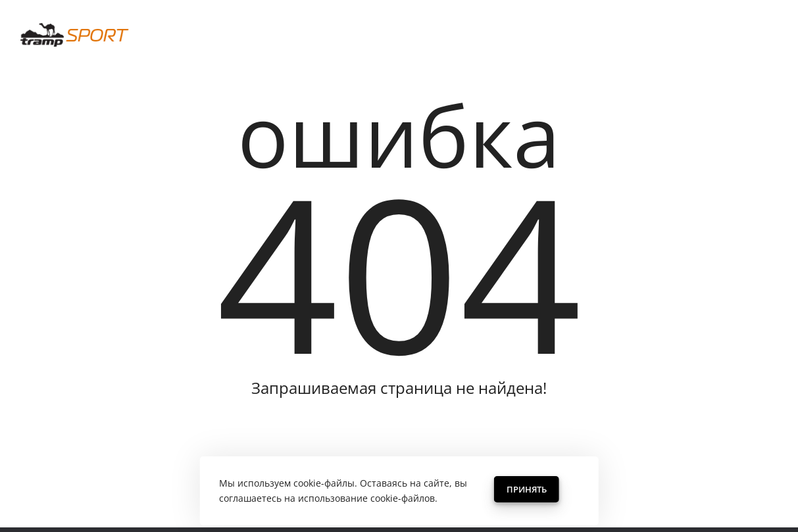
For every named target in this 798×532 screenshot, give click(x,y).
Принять (527, 489)
